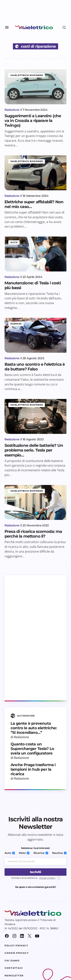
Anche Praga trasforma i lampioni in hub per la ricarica (33, 769)
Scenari (16, 324)
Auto (14, 242)
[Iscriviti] (35, 872)
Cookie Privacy (17, 953)
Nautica (59, 853)
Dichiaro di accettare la (36, 878)
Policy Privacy (16, 946)
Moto (24, 853)
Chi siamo (12, 961)
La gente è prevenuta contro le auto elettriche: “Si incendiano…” (34, 728)
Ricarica (41, 853)
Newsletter (14, 976)
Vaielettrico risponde (27, 75)
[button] (7, 27)
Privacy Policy (47, 878)
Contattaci (14, 968)
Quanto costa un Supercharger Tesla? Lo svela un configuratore (32, 749)
